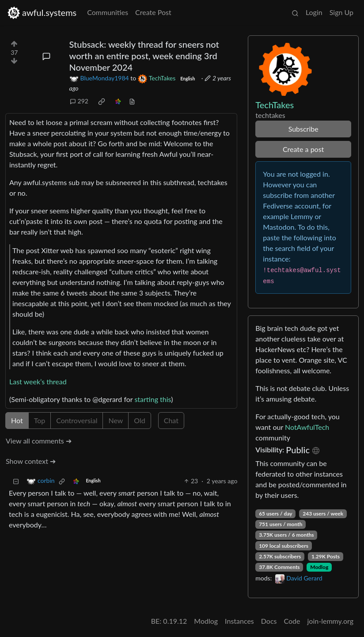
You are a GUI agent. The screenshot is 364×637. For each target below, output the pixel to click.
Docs (269, 621)
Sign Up (341, 12)
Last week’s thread (38, 381)
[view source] (132, 101)
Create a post (303, 149)
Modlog (319, 567)
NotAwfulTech (307, 427)
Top (40, 420)
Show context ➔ (31, 461)
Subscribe (303, 129)
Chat (171, 420)
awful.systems (42, 13)
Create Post (153, 12)
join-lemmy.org (330, 621)
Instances (239, 621)
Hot (17, 420)
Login (314, 12)
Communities (108, 12)
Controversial (77, 420)
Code (292, 621)
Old (139, 420)
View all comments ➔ (39, 441)
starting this (153, 399)
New (116, 420)
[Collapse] (16, 481)
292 (79, 101)
